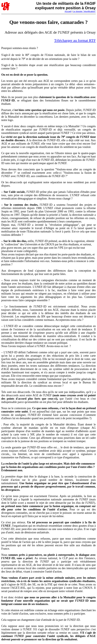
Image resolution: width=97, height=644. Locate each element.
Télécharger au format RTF (75, 40)
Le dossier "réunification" (84, 11)
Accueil (68, 11)
